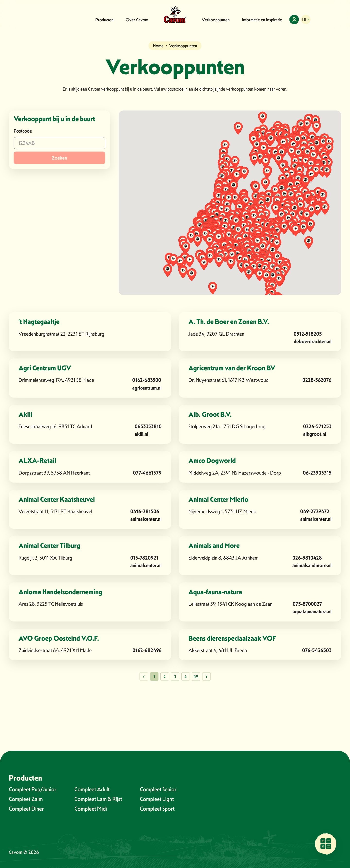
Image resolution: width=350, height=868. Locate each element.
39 (196, 677)
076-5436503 (317, 650)
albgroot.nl (315, 434)
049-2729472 (315, 511)
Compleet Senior (158, 789)
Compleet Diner (26, 809)
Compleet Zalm (26, 799)
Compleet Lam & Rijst (98, 799)
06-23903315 (317, 473)
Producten (104, 20)
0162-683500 (147, 380)
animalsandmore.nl (312, 565)
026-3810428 (307, 558)
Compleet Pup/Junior (33, 789)
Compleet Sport (157, 809)
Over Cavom (137, 20)
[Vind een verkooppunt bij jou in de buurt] (326, 844)
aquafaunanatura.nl (312, 611)
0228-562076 (317, 380)
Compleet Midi (91, 809)
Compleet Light (157, 799)
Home (158, 46)
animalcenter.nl (146, 519)
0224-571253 (317, 426)
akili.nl (141, 434)
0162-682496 (147, 650)
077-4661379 (147, 473)
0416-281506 (145, 511)
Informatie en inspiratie (262, 20)
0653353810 (148, 426)
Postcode (23, 131)
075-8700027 (307, 604)
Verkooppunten (216, 20)
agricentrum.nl (147, 388)
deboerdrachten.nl (313, 341)
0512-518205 (308, 334)
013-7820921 (144, 558)
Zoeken (59, 158)
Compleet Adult (92, 789)
